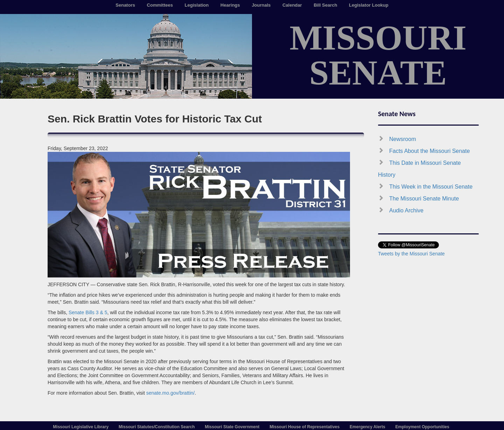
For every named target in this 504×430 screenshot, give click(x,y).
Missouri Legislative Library (81, 427)
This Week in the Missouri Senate (431, 187)
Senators (125, 5)
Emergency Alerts (367, 427)
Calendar (292, 5)
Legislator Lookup (369, 5)
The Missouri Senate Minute (424, 199)
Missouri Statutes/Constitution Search (157, 427)
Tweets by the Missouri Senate (411, 254)
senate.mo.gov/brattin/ (171, 393)
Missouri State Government (232, 427)
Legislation (197, 5)
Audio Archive (406, 210)
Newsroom (402, 139)
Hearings (230, 5)
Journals (261, 5)
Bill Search (325, 5)
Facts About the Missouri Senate (429, 151)
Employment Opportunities (422, 427)
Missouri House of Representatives (304, 427)
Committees (160, 5)
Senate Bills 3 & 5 (88, 312)
